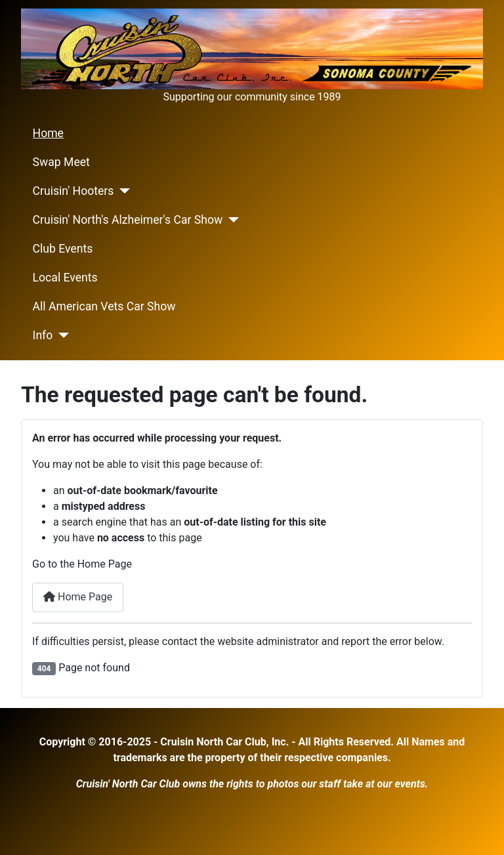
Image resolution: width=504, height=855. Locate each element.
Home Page (78, 597)
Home (48, 133)
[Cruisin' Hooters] (122, 191)
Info (43, 335)
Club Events (63, 249)
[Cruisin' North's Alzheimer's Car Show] (231, 220)
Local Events (65, 278)
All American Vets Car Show (104, 306)
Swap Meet (61, 162)
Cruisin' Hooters (73, 191)
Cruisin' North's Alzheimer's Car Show (128, 220)
